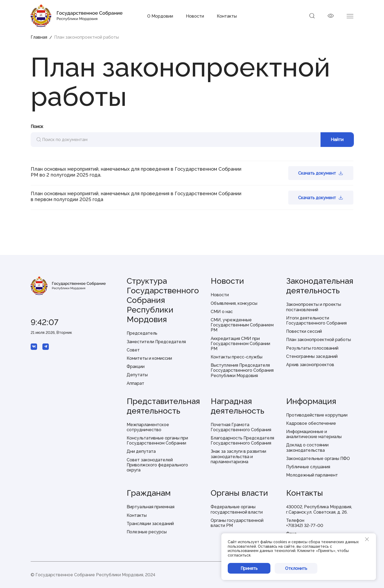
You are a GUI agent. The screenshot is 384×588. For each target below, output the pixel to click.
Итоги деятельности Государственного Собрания (316, 321)
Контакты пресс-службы (237, 357)
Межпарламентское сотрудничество (148, 427)
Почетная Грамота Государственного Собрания (241, 427)
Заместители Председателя (156, 342)
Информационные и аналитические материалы (314, 434)
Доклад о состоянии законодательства (307, 447)
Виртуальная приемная (151, 507)
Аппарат (135, 383)
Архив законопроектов (310, 365)
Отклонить (296, 568)
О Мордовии (160, 16)
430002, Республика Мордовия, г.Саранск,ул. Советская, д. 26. (319, 509)
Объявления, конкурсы (234, 303)
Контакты (227, 16)
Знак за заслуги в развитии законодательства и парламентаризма (238, 456)
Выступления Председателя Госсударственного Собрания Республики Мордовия (242, 370)
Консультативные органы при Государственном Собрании (157, 441)
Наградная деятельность (237, 406)
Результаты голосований (312, 348)
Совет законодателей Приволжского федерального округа (157, 465)
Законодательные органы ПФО (318, 459)
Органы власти (239, 493)
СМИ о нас (222, 312)
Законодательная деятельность (320, 286)
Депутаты (137, 375)
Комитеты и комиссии (149, 358)
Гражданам (149, 493)
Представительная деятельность (163, 406)
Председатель (142, 333)
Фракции (136, 367)
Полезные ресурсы (147, 532)
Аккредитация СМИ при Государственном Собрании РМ (240, 344)
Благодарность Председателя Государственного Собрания (242, 441)
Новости (195, 16)
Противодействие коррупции (317, 415)
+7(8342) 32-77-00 (305, 525)
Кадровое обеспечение (311, 423)
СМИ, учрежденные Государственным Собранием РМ (242, 325)
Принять (249, 568)
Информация (311, 401)
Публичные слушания (308, 467)
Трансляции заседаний (150, 524)
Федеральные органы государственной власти (237, 509)
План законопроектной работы (319, 340)
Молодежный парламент (312, 475)
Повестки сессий (304, 331)
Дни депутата (141, 451)
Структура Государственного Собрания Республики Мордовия (163, 300)
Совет (133, 350)
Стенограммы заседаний (312, 356)
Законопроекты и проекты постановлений (314, 307)
